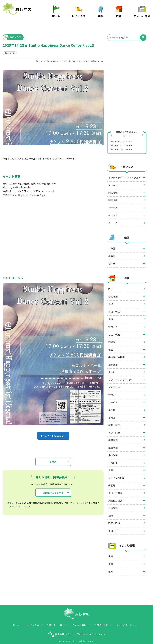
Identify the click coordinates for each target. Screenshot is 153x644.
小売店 (112, 414)
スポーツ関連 (115, 489)
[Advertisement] (127, 64)
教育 (111, 568)
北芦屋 (112, 245)
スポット (113, 181)
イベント (113, 211)
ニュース (37, 57)
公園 (103, 14)
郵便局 (112, 482)
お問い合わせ (101, 621)
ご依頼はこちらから (53, 489)
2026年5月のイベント (124, 145)
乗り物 (112, 406)
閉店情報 (113, 196)
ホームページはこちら (52, 432)
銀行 (111, 512)
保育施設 (113, 451)
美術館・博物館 (116, 353)
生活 (111, 560)
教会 (111, 346)
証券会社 (113, 361)
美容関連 (113, 436)
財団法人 (113, 323)
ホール (112, 368)
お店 (121, 14)
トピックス (82, 14)
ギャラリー (114, 383)
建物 (111, 285)
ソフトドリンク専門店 (120, 376)
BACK (53, 458)
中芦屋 (112, 252)
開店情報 (113, 189)
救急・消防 (114, 308)
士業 (111, 466)
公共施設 (113, 293)
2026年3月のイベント (124, 137)
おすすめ (113, 204)
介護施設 (113, 504)
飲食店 (112, 391)
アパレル (113, 459)
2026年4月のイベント (124, 141)
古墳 (111, 315)
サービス (113, 398)
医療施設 (113, 444)
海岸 (111, 300)
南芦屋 (112, 260)
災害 (111, 552)
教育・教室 (114, 421)
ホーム (61, 14)
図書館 (112, 338)
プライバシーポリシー (128, 621)
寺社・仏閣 (114, 331)
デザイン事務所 (116, 474)
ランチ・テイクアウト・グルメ (125, 174)
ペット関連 (114, 429)
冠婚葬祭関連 (115, 497)
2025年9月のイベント (55, 57)
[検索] (143, 33)
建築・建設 (114, 519)
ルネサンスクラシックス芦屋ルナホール (86, 57)
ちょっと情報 (143, 14)
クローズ (113, 527)
